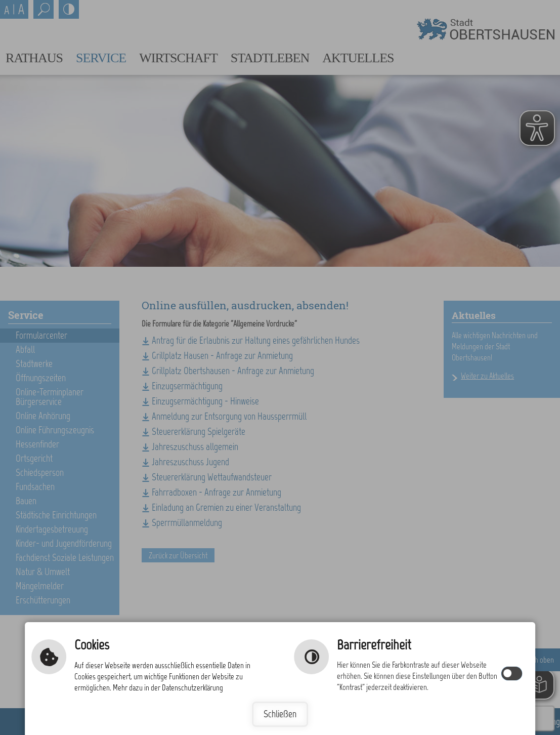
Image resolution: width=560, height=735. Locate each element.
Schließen (280, 714)
